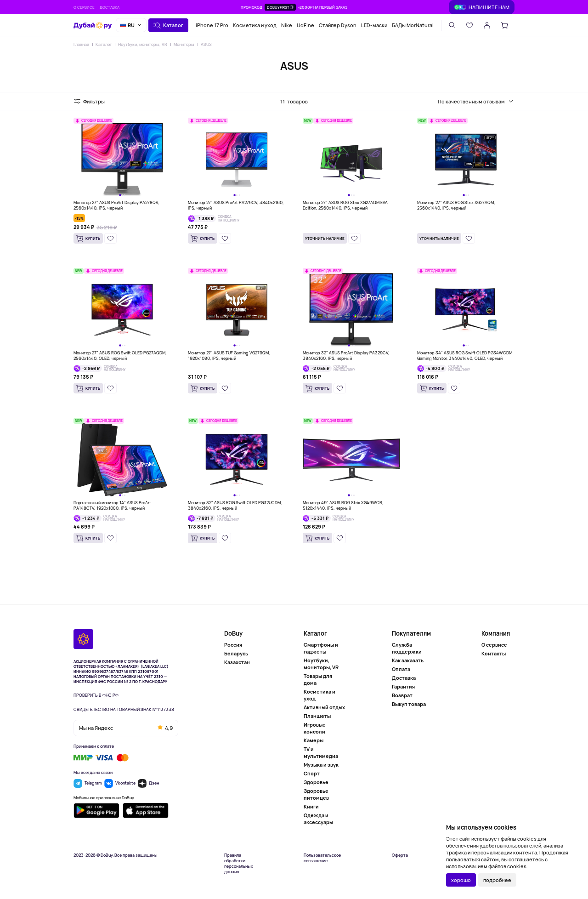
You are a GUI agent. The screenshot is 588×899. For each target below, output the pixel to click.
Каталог (104, 44)
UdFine (305, 25)
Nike (287, 25)
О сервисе (84, 7)
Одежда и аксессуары (318, 819)
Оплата (401, 669)
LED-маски (374, 25)
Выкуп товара (409, 704)
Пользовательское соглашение (322, 858)
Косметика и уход (255, 25)
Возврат (402, 695)
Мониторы (184, 44)
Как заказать (408, 660)
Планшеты (317, 716)
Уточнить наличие (325, 238)
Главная (81, 44)
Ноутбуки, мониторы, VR (143, 44)
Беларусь (236, 653)
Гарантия (403, 686)
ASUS (206, 44)
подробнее (497, 880)
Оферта (400, 855)
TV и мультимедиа (321, 752)
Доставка (110, 7)
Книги (311, 806)
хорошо (461, 880)
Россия (233, 645)
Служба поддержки (407, 648)
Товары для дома (318, 679)
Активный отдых (324, 707)
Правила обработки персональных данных (239, 864)
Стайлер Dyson (338, 25)
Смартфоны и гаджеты (321, 648)
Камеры (314, 740)
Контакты (494, 653)
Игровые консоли (315, 728)
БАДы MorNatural (413, 25)
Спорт (312, 773)
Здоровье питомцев (316, 794)
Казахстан (237, 662)
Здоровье (316, 782)
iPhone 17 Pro (212, 25)
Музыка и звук (321, 765)
